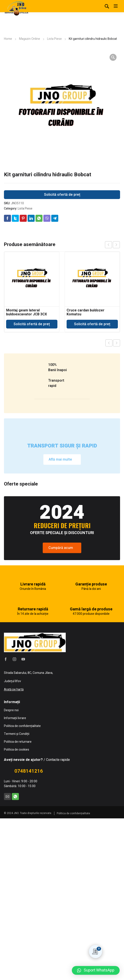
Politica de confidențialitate (73, 975)
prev (108, 245)
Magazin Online (30, 39)
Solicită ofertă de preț (62, 195)
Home (8, 39)
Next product (117, 343)
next (116, 245)
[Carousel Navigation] (112, 245)
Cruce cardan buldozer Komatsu (86, 312)
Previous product (109, 343)
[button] (96, 970)
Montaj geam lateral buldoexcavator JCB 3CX (27, 312)
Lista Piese (54, 39)
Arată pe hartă (14, 851)
